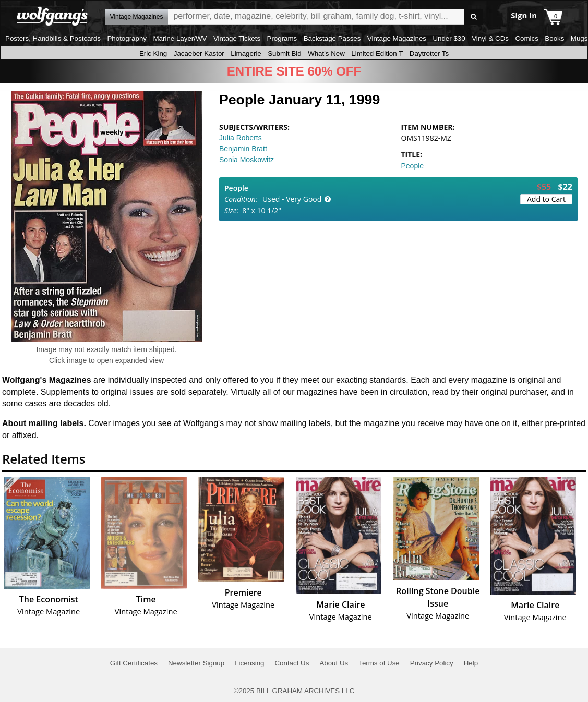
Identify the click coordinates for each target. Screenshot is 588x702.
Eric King (153, 53)
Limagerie (246, 53)
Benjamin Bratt (243, 149)
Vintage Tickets (237, 38)
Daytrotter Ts (429, 53)
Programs (282, 38)
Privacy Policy (432, 663)
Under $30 (449, 38)
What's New (326, 53)
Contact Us (292, 663)
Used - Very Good (292, 199)
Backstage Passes (332, 38)
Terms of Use (379, 663)
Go (473, 17)
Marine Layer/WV (180, 38)
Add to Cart (546, 199)
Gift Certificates (134, 663)
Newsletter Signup (196, 663)
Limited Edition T (377, 53)
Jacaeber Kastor (199, 53)
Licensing (249, 663)
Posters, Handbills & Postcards (53, 38)
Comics (526, 38)
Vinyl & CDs (490, 38)
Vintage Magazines (397, 38)
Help (471, 663)
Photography (127, 38)
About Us (334, 663)
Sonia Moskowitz (247, 160)
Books (554, 38)
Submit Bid (284, 53)
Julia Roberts (241, 138)
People (413, 166)
